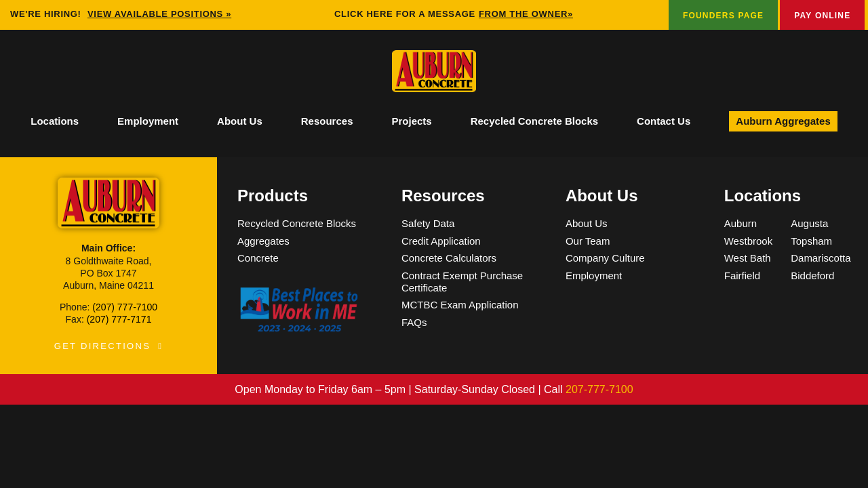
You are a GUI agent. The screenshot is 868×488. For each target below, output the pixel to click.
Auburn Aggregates (783, 121)
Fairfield (742, 276)
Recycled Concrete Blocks (534, 121)
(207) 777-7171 (119, 319)
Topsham (811, 241)
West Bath (748, 258)
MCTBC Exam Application (460, 305)
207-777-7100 (599, 389)
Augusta (809, 223)
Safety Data (428, 223)
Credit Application (441, 241)
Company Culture (605, 258)
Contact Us (664, 121)
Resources (327, 121)
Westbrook (748, 241)
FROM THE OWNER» (526, 14)
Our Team (588, 241)
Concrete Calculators (449, 258)
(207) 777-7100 (125, 307)
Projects (411, 121)
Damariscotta (821, 258)
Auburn (741, 223)
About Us (240, 121)
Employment (148, 121)
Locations (55, 121)
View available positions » (159, 14)
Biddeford (812, 276)
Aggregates (263, 241)
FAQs (414, 322)
